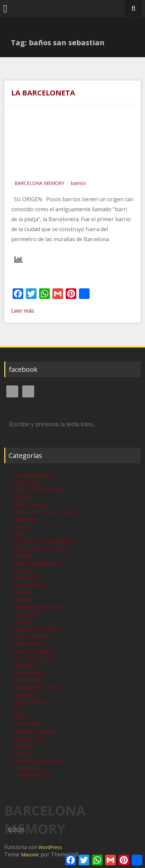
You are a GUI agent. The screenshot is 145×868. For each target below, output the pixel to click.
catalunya (25, 519)
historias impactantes (39, 607)
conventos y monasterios (44, 541)
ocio (18, 709)
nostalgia (24, 695)
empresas (25, 578)
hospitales (26, 614)
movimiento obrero (37, 687)
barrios (78, 183)
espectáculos (29, 585)
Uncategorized (31, 775)
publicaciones (30, 739)
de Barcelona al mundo (41, 548)
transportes (28, 768)
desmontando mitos (37, 563)
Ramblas (23, 746)
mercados (25, 665)
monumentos (29, 680)
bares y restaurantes (39, 490)
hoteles (22, 622)
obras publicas (31, 702)
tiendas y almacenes (37, 761)
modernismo (28, 673)
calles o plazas (30, 505)
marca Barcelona (34, 651)
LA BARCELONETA (43, 92)
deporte (23, 556)
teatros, (22, 753)
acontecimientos (33, 475)
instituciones (29, 644)
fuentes (22, 600)
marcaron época (33, 658)
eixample (24, 570)
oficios (21, 717)
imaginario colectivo (37, 629)
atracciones (27, 483)
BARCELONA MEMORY (39, 183)
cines (19, 534)
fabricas (23, 592)
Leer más (23, 311)
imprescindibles (32, 636)
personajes (27, 724)
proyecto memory (35, 731)
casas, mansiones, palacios (46, 512)
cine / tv (22, 526)
